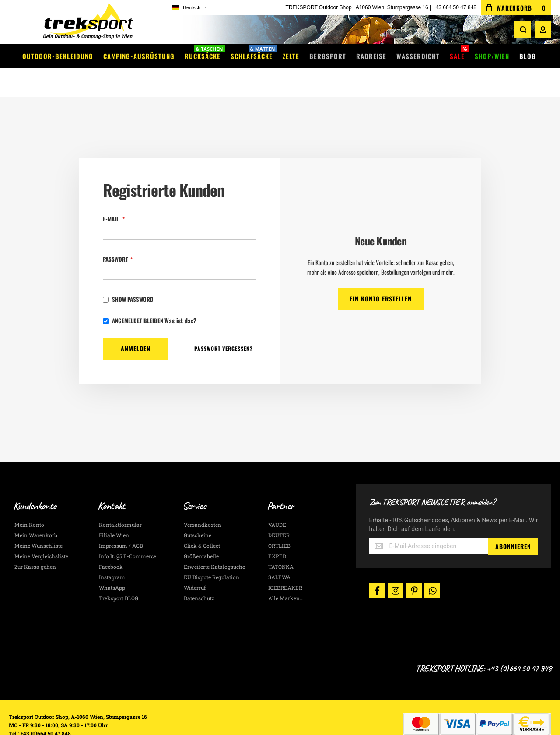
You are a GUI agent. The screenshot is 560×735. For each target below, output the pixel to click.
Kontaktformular (120, 500)
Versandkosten (203, 500)
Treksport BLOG (119, 573)
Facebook (111, 542)
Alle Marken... (286, 573)
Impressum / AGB (121, 521)
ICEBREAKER (285, 563)
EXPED (277, 531)
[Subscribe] (513, 521)
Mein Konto (29, 500)
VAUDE (277, 500)
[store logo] (66, 24)
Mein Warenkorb (36, 510)
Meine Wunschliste (38, 521)
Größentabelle (201, 531)
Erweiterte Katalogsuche (214, 542)
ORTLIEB (279, 521)
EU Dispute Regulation (212, 552)
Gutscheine (198, 510)
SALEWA (279, 552)
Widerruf (195, 563)
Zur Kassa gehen (35, 542)
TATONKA (281, 542)
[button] (144, 8)
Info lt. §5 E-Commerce (128, 531)
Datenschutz (199, 573)
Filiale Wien (114, 510)
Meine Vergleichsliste (41, 531)
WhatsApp (112, 563)
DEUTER (279, 510)
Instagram (112, 552)
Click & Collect (202, 521)
